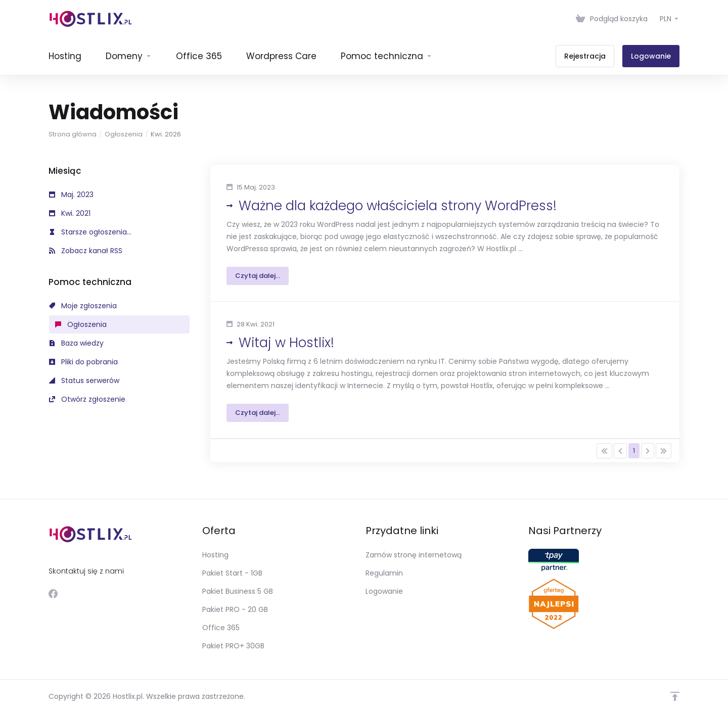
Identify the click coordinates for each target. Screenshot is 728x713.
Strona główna (73, 134)
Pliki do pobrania (83, 362)
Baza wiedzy (76, 343)
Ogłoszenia (124, 134)
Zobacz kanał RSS (86, 251)
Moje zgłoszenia (83, 306)
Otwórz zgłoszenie (87, 399)
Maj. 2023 (71, 195)
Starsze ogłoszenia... (90, 232)
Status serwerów (84, 381)
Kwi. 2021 (70, 213)
